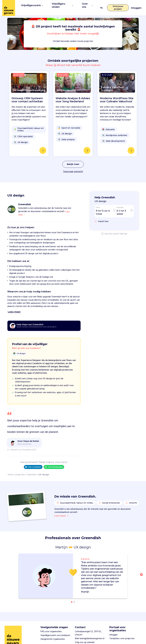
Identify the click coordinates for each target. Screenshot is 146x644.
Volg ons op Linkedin (85, 638)
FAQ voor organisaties (51, 627)
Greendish (32, 469)
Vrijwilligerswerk (31, 5)
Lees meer (61, 511)
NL (100, 5)
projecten (20, 469)
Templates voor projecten (122, 634)
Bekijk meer (73, 159)
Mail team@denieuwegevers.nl (90, 634)
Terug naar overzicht (73, 166)
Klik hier (124, 229)
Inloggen (136, 5)
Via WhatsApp (54, 462)
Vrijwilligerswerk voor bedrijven (55, 631)
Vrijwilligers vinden (60, 5)
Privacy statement (84, 642)
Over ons (86, 5)
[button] (142, 572)
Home (11, 469)
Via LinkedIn (33, 462)
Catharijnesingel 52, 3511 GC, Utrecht (88, 629)
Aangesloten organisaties (53, 635)
